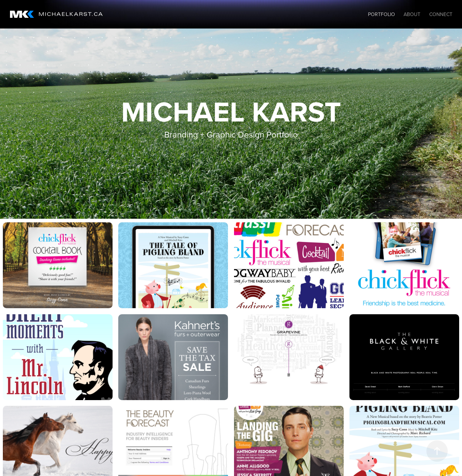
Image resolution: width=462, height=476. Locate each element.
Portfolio (381, 14)
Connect (441, 14)
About (412, 14)
